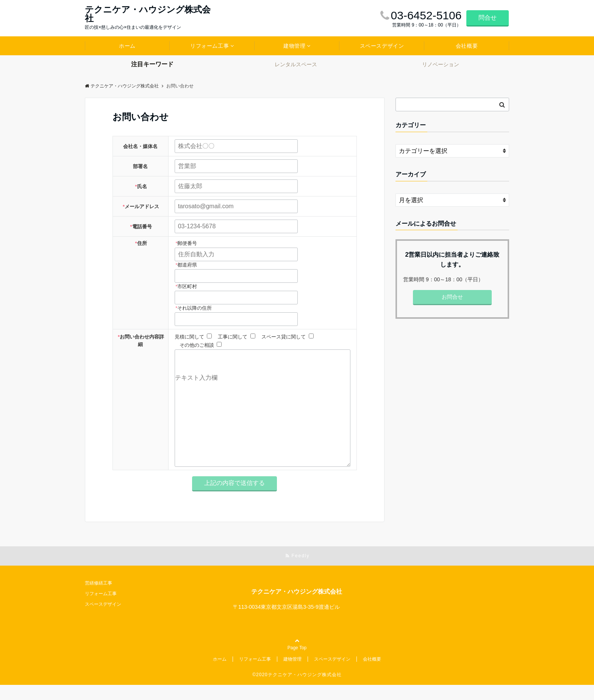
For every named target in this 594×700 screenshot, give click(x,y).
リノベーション (441, 64)
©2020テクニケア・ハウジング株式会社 (297, 690)
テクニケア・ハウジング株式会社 (148, 14)
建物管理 (294, 46)
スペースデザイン (382, 46)
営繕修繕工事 (98, 598)
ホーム (127, 46)
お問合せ (452, 297)
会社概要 (467, 46)
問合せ (488, 18)
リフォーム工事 (209, 46)
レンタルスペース (296, 64)
